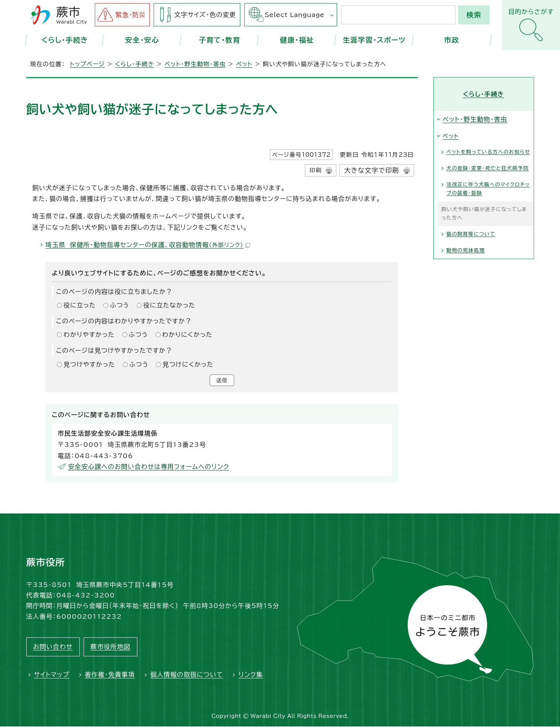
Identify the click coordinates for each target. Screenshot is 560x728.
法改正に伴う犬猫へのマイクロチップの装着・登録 (488, 189)
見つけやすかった (89, 364)
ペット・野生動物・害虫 (195, 64)
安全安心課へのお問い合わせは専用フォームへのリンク (149, 468)
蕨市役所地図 (110, 648)
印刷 (316, 170)
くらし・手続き (65, 40)
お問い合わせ (53, 648)
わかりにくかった (187, 335)
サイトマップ (52, 676)
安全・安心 (142, 40)
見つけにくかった (188, 364)
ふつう (120, 305)
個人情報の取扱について (187, 676)
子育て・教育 (220, 40)
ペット (244, 64)
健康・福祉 (297, 40)
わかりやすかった (89, 335)
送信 (222, 381)
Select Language (295, 15)
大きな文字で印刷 (372, 170)
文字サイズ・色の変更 (205, 15)
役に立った (80, 305)
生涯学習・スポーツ (374, 40)
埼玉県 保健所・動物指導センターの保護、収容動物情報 (148, 245)
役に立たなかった (169, 305)
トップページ (87, 64)
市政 (452, 40)
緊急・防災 (130, 15)
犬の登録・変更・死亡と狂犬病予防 (488, 168)
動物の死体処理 (466, 250)
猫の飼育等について (471, 234)
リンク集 (251, 676)
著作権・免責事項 (110, 676)
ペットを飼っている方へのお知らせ (488, 152)
